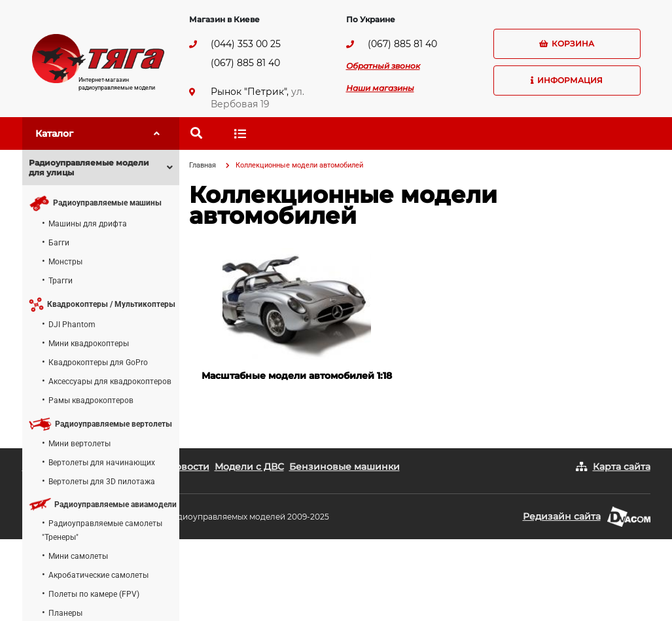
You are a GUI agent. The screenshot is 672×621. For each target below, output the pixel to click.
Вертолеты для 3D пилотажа (102, 482)
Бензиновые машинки (345, 467)
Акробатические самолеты (98, 575)
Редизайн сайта (562, 516)
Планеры (65, 613)
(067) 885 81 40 (245, 63)
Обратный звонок (383, 66)
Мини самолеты (78, 556)
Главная (203, 165)
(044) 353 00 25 (246, 44)
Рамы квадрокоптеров (91, 400)
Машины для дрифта (88, 224)
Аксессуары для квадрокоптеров (110, 381)
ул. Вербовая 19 (257, 98)
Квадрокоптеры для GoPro (98, 363)
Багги (59, 243)
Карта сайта (622, 467)
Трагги (61, 281)
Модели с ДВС (249, 467)
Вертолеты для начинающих (102, 463)
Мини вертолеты (80, 444)
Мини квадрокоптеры (89, 344)
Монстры (65, 262)
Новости (189, 467)
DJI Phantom (72, 325)
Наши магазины (380, 88)
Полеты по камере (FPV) (94, 594)
